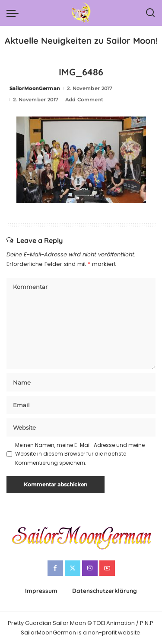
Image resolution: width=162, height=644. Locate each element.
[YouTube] (107, 568)
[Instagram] (90, 568)
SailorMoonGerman (35, 88)
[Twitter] (73, 568)
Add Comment (84, 100)
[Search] (150, 13)
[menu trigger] (15, 13)
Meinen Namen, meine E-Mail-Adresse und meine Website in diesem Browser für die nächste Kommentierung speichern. (80, 454)
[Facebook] (55, 568)
